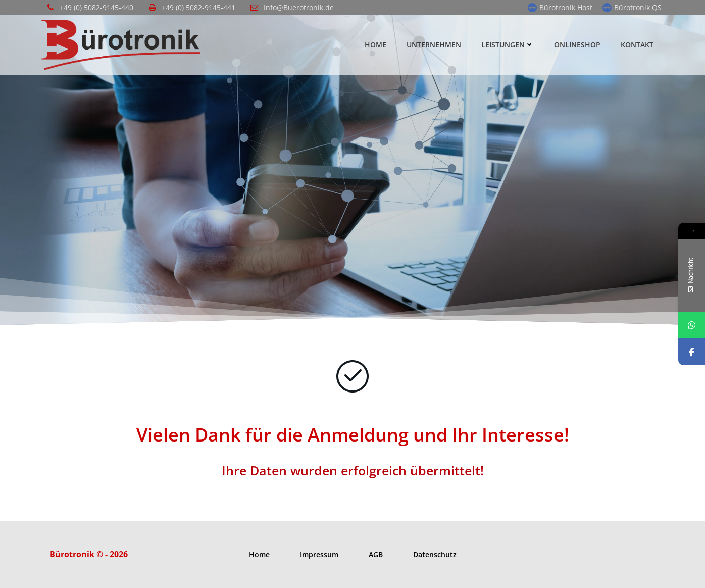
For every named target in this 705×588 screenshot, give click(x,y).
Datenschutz (435, 554)
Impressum (319, 554)
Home (375, 45)
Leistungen (508, 45)
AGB (376, 554)
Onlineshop (577, 45)
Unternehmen (434, 45)
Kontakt (637, 45)
